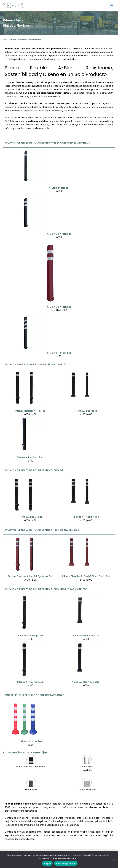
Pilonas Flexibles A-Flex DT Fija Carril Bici (31, 576)
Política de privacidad (66, 863)
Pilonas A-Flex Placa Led (86, 636)
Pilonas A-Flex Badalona (30, 457)
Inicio (6, 40)
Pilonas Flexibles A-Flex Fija (30, 411)
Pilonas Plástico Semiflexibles (31, 767)
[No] (114, 860)
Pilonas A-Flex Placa (86, 411)
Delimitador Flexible (31, 741)
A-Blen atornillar (59, 188)
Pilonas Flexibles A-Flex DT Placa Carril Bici (86, 576)
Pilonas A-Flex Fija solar (31, 682)
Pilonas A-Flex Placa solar (86, 682)
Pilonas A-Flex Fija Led (31, 636)
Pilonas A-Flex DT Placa (86, 517)
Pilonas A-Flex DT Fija (31, 517)
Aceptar (47, 863)
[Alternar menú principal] (112, 5)
